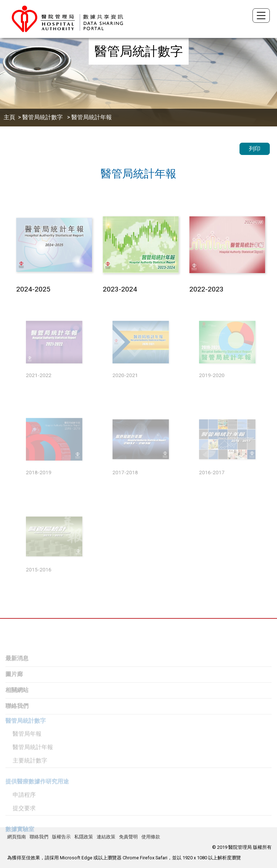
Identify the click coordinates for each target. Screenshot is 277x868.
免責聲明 (128, 837)
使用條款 (151, 837)
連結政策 (106, 837)
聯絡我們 (39, 837)
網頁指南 (17, 837)
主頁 (9, 117)
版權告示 (61, 837)
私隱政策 (84, 837)
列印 (255, 149)
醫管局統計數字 (43, 117)
